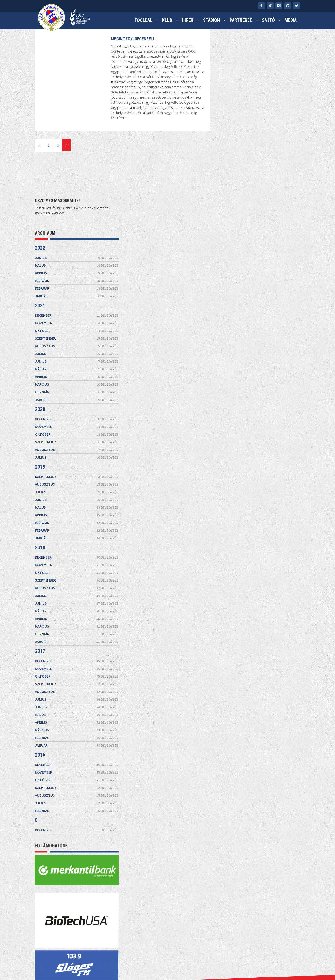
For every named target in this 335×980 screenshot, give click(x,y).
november (258, 157)
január (258, 130)
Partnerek (241, 20)
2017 (221, 486)
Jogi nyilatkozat (180, 964)
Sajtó (268, 20)
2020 (221, 244)
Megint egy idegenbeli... (134, 39)
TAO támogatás (215, 964)
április (258, 107)
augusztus (258, 180)
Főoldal (144, 20)
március (258, 115)
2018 (221, 382)
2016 (221, 589)
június (258, 92)
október (258, 165)
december (258, 150)
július (258, 188)
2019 (221, 301)
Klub (167, 20)
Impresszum (150, 964)
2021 (221, 140)
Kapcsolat (125, 964)
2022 (221, 82)
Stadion (211, 20)
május (258, 100)
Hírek (188, 20)
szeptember (258, 173)
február (258, 123)
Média (291, 20)
